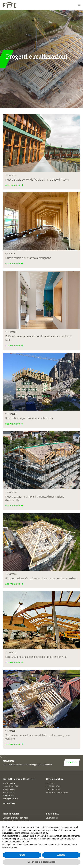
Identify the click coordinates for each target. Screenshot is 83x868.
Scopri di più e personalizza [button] (41, 862)
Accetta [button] (61, 855)
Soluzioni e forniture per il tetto (16, 818)
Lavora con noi (52, 818)
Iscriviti (72, 763)
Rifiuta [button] (22, 855)
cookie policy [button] (42, 833)
